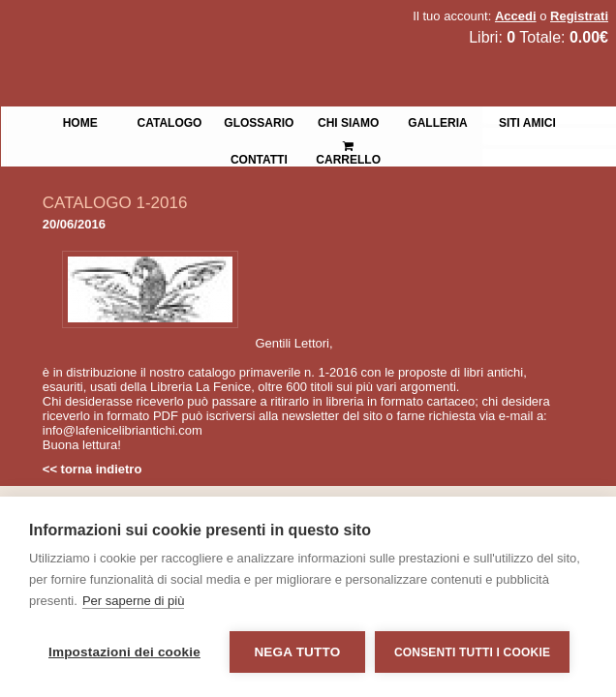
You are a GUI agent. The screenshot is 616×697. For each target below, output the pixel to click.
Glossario (259, 121)
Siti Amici (527, 121)
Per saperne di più (134, 601)
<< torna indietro (92, 469)
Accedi (516, 16)
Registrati (579, 16)
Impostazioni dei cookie (124, 652)
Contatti (259, 158)
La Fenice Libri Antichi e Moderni (169, 29)
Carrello (348, 145)
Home (80, 121)
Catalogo (170, 121)
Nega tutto (297, 652)
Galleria (437, 121)
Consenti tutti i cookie (472, 652)
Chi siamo (348, 121)
